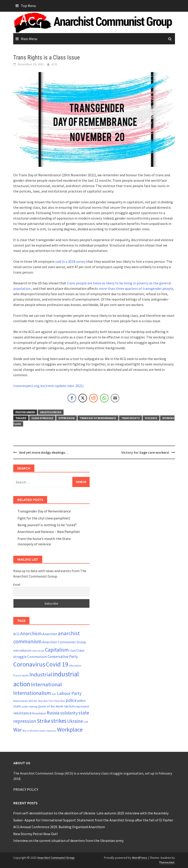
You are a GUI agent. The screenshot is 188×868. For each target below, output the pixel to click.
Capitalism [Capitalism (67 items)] (57, 650)
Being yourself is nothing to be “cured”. (47, 525)
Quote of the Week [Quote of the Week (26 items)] (51, 706)
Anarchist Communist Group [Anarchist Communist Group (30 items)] (64, 642)
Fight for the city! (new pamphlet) (44, 518)
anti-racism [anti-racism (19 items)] (38, 651)
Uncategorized (51, 412)
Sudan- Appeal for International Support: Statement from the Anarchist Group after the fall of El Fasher (93, 820)
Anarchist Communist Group (56, 858)
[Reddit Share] (93, 398)
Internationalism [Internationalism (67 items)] (32, 693)
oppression (66, 418)
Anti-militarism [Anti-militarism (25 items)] (22, 650)
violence (151, 418)
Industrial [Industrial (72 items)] (41, 674)
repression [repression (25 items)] (82, 706)
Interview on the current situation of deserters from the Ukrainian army (68, 841)
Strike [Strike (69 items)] (44, 721)
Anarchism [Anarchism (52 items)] (31, 633)
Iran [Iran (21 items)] (54, 694)
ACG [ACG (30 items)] (16, 634)
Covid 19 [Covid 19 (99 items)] (57, 664)
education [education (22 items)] (75, 665)
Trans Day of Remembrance (98, 418)
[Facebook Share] (72, 398)
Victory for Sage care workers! (145, 452)
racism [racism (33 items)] (69, 706)
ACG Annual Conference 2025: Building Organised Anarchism (59, 827)
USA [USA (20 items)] (86, 722)
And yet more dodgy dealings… (44, 452)
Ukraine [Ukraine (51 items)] (75, 721)
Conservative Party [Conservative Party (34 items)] (63, 657)
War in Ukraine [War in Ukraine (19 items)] (30, 731)
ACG (54, 64)
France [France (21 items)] (17, 675)
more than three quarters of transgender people (136, 288)
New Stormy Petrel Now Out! (35, 834)
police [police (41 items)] (71, 700)
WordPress (140, 858)
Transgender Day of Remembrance (44, 511)
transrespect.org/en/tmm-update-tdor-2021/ (49, 386)
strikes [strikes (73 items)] (59, 721)
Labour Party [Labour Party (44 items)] (69, 693)
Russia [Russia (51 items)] (53, 713)
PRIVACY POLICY (26, 789)
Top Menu (28, 6)
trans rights (130, 418)
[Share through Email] (115, 398)
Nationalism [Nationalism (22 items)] (21, 701)
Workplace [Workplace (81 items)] (70, 729)
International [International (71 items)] (46, 684)
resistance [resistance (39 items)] (22, 713)
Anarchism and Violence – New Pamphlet (49, 532)
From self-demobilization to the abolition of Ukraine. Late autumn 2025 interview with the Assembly (91, 813)
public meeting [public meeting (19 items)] (29, 707)
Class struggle (42, 418)
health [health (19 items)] (25, 675)
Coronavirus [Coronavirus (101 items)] (29, 664)
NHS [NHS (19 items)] (31, 701)
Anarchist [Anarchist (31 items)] (50, 634)
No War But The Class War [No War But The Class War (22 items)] (49, 701)
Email (17, 585)
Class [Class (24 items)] (73, 651)
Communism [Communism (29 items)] (37, 657)
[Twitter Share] (83, 398)
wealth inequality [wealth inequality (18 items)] (48, 731)
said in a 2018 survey (70, 261)
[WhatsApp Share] (104, 398)
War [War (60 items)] (18, 730)
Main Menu (29, 39)
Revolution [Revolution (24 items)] (39, 713)
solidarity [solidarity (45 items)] (69, 713)
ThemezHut (167, 862)
